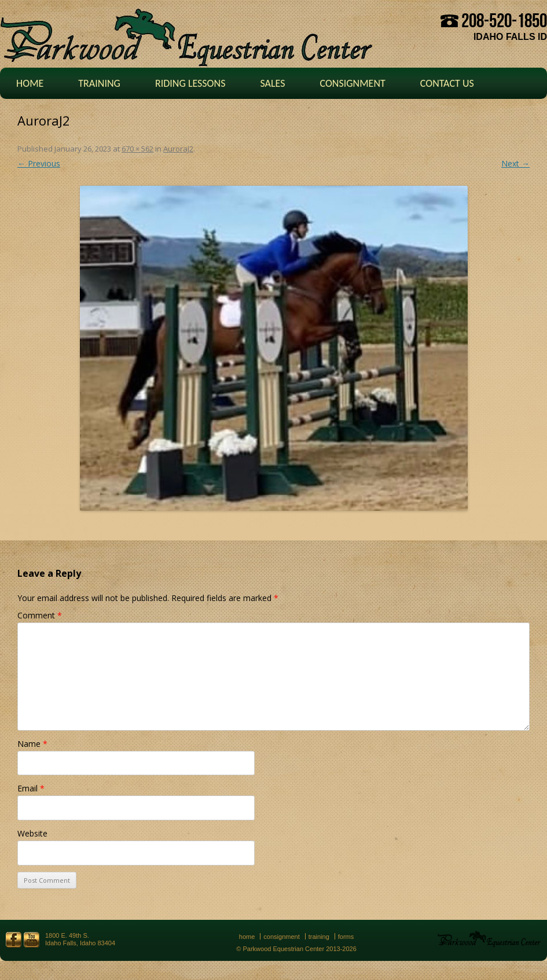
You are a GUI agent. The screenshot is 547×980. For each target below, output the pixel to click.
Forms (346, 937)
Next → (515, 163)
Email (31, 788)
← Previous (39, 163)
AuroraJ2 (178, 149)
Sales (272, 83)
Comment (40, 615)
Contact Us (447, 83)
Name (32, 744)
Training (99, 83)
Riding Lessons (190, 83)
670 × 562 (137, 149)
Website (32, 833)
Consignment (352, 83)
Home (30, 83)
